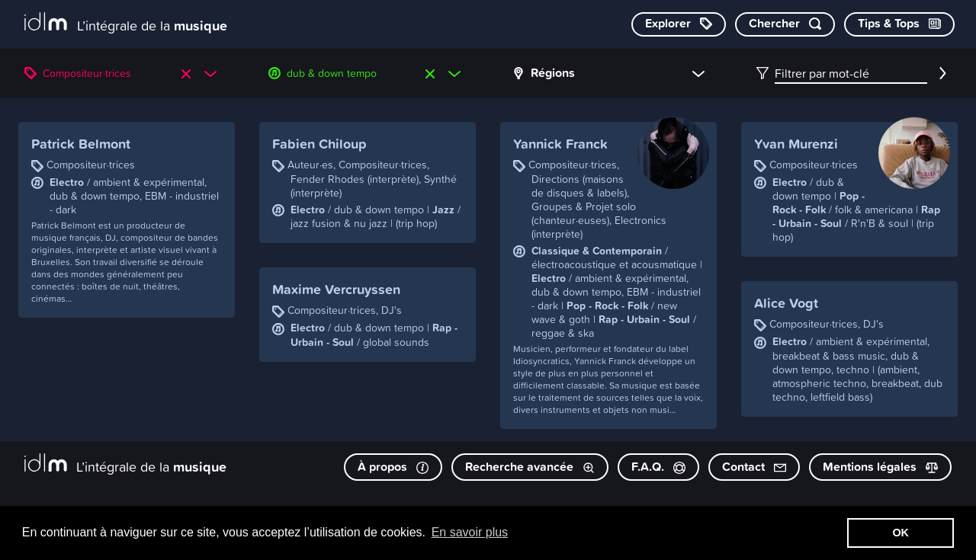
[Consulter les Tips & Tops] (899, 24)
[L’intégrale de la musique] (126, 23)
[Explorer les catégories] (679, 24)
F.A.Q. (658, 467)
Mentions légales (880, 467)
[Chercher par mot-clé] (785, 24)
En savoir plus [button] (470, 532)
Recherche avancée (530, 467)
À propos (393, 467)
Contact (754, 467)
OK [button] (901, 533)
